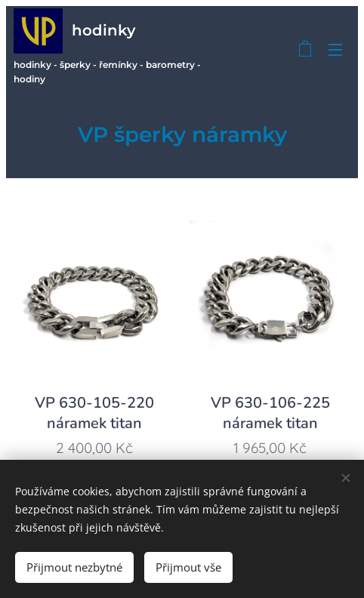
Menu (335, 50)
